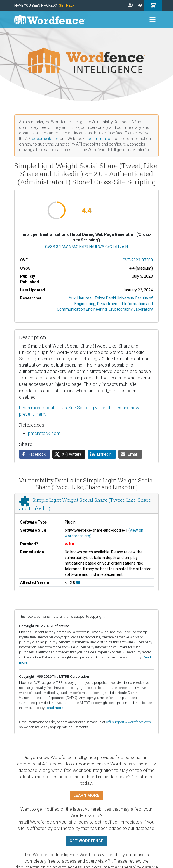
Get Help (67, 5)
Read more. (55, 708)
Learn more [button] (86, 796)
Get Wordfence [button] (86, 841)
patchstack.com (44, 433)
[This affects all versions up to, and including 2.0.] (78, 582)
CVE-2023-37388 (138, 260)
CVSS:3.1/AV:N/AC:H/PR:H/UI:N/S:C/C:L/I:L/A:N (86, 247)
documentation (45, 139)
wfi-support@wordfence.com (128, 722)
